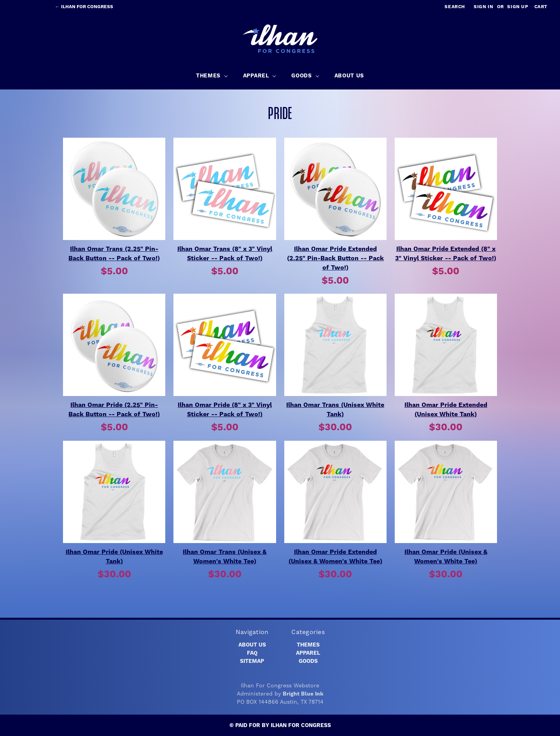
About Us (252, 645)
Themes (308, 645)
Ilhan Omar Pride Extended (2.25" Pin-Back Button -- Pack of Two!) (335, 258)
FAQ (252, 653)
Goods (308, 661)
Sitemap (252, 661)
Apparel (308, 653)
